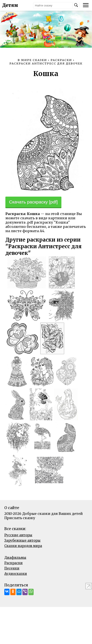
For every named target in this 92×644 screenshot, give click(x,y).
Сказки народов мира (23, 546)
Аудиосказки (16, 574)
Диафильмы (15, 558)
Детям (10, 5)
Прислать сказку (20, 518)
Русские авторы (18, 535)
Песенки (12, 568)
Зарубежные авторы (22, 540)
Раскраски (13, 563)
